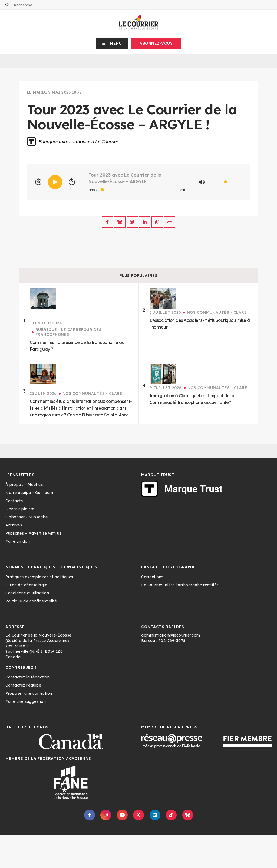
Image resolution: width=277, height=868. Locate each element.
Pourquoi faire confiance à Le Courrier (78, 141)
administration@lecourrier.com (171, 635)
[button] (112, 43)
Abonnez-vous (156, 43)
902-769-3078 (172, 641)
